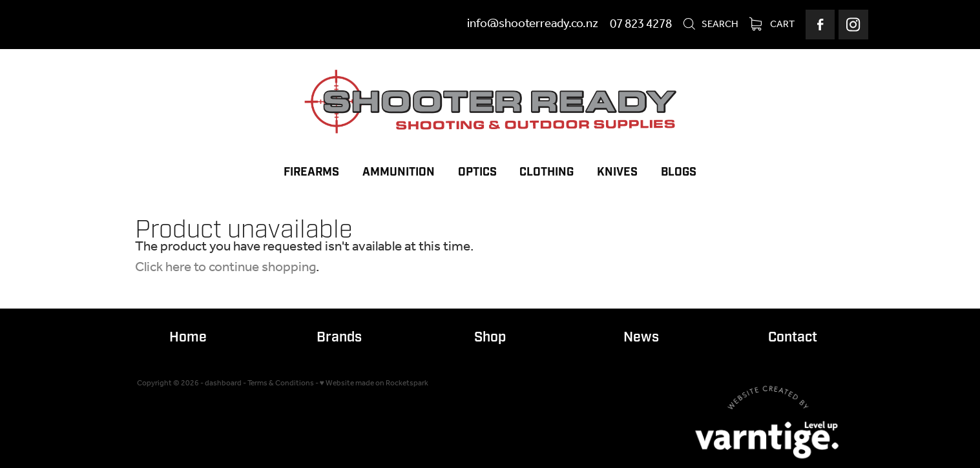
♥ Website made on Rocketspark (374, 383)
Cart (772, 25)
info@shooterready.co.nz (533, 25)
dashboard (223, 383)
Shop (490, 337)
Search (710, 25)
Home (188, 337)
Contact (793, 337)
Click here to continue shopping (225, 268)
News (641, 337)
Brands (339, 337)
